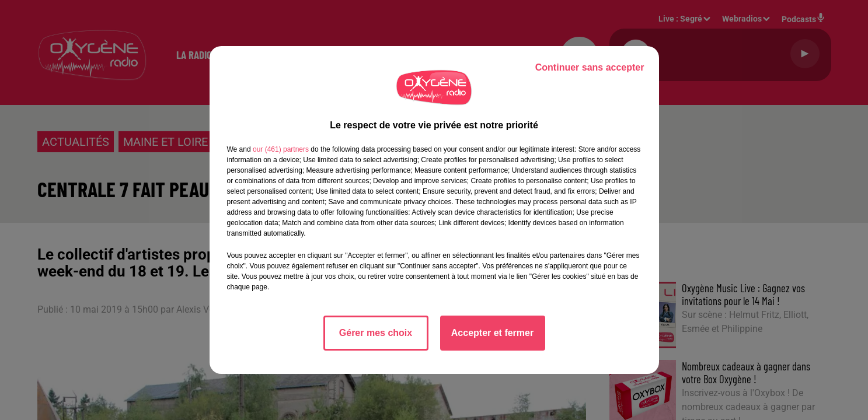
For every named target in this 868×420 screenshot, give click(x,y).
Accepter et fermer (492, 333)
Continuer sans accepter (590, 67)
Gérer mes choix (376, 333)
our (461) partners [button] (281, 149)
